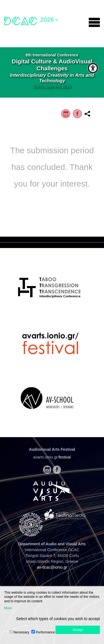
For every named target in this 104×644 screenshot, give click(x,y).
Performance (45, 632)
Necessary (21, 632)
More (8, 608)
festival (65, 457)
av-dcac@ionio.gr (52, 567)
